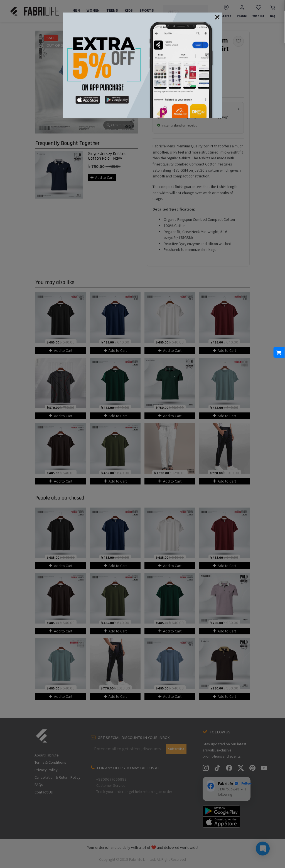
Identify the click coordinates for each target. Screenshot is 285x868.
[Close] (217, 17)
